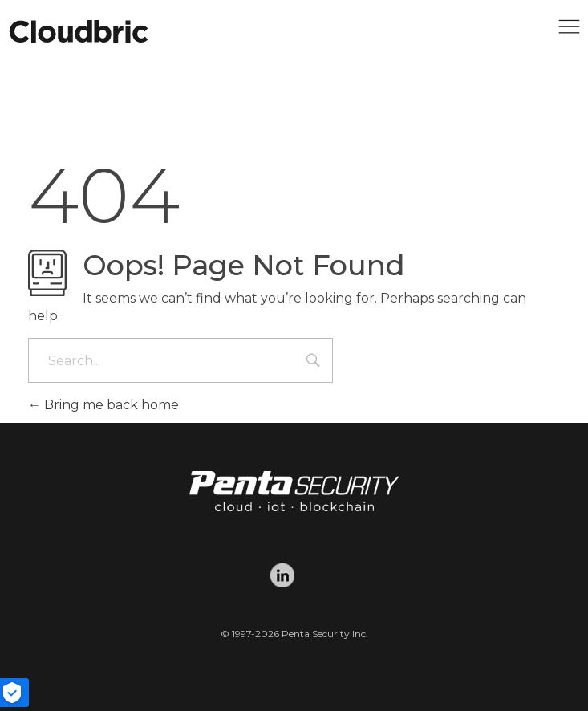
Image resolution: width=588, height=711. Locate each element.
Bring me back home (103, 405)
